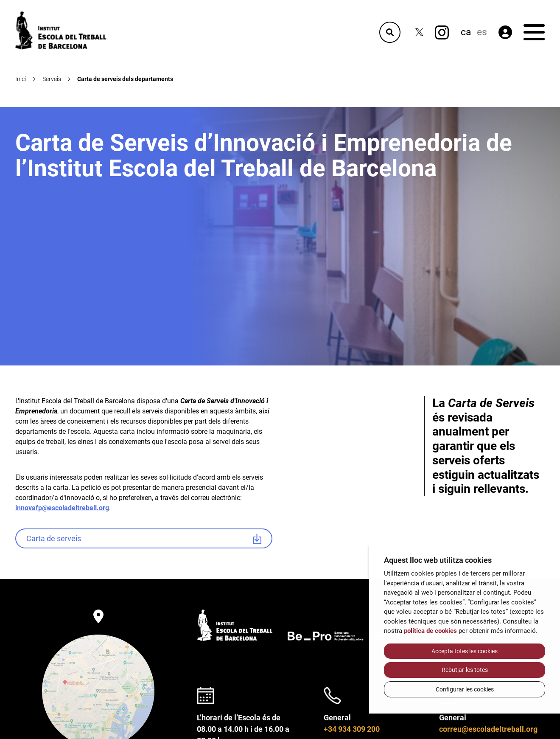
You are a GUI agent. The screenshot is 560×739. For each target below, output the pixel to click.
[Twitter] (419, 32)
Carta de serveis (54, 538)
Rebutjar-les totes (465, 670)
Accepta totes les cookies (465, 651)
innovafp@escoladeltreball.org (62, 508)
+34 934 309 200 (352, 729)
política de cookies (430, 631)
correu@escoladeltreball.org (488, 729)
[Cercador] (390, 32)
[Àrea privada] (505, 32)
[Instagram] (442, 32)
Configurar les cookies (465, 689)
